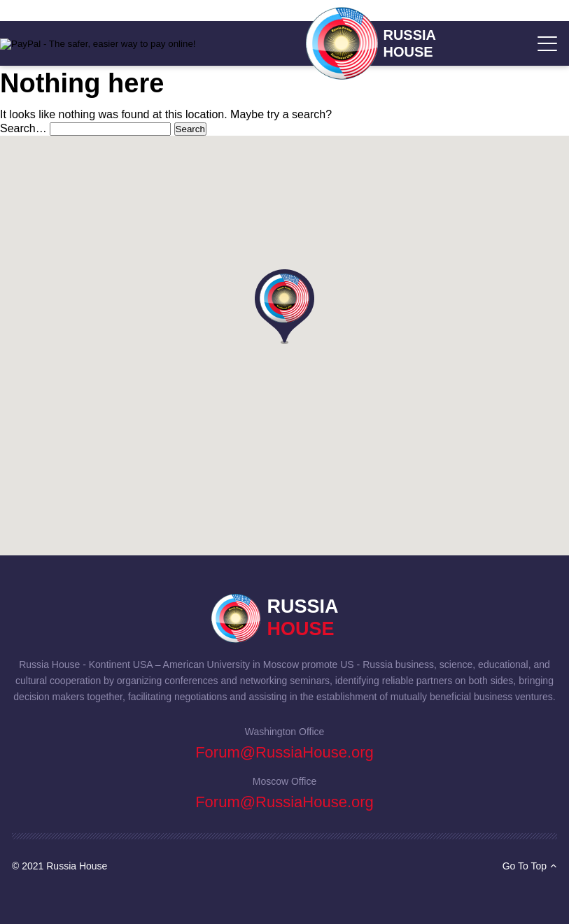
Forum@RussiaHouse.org (284, 752)
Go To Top (530, 866)
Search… (23, 128)
